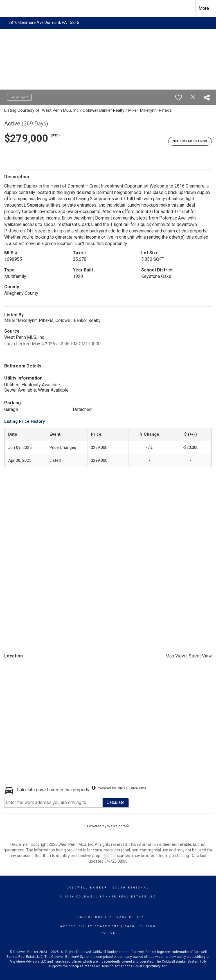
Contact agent (19, 97)
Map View (175, 656)
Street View (200, 656)
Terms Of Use (88, 917)
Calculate (116, 802)
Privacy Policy (126, 917)
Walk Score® (118, 826)
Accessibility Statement (90, 926)
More (204, 8)
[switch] (179, 97)
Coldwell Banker (87, 888)
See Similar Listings (190, 141)
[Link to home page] (7, 8)
